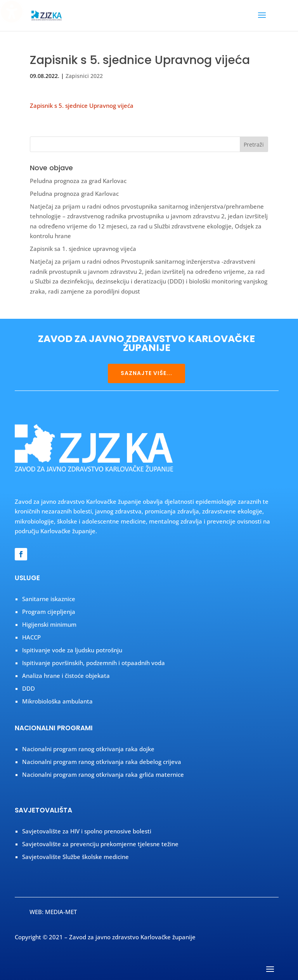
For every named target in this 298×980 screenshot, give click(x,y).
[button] (262, 20)
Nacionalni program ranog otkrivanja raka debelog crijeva (102, 762)
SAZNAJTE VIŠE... (146, 373)
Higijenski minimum (49, 624)
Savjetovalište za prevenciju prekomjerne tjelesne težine (100, 844)
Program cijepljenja (49, 612)
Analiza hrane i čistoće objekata (66, 676)
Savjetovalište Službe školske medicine (75, 857)
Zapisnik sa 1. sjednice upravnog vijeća (83, 249)
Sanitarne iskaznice (49, 599)
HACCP (31, 637)
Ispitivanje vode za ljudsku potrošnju (72, 650)
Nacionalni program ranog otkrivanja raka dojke (88, 749)
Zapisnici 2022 (84, 76)
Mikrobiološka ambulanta (57, 701)
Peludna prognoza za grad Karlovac (78, 181)
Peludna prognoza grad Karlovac (74, 194)
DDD (29, 688)
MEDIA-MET (61, 912)
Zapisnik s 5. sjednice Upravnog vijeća (82, 105)
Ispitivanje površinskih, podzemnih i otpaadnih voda (94, 663)
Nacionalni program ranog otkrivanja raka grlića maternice (103, 774)
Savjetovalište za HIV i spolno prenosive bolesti (87, 831)
